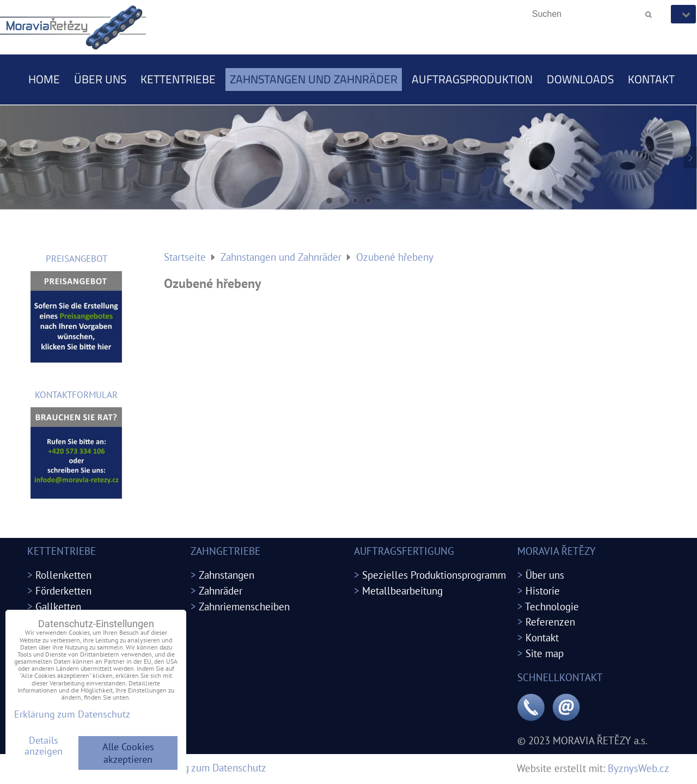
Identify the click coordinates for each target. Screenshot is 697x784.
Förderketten (63, 590)
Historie (543, 590)
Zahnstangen (227, 575)
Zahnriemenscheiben (244, 606)
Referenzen (550, 621)
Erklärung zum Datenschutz (207, 767)
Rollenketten (63, 575)
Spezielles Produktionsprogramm (434, 575)
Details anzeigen (44, 746)
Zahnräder (221, 590)
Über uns (100, 79)
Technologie (552, 606)
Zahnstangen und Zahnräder (314, 79)
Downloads (580, 79)
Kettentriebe (178, 79)
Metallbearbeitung (402, 590)
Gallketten (58, 606)
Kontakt (651, 79)
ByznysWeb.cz (638, 768)
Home (44, 79)
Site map (545, 653)
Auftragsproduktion (472, 79)
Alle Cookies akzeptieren (128, 753)
